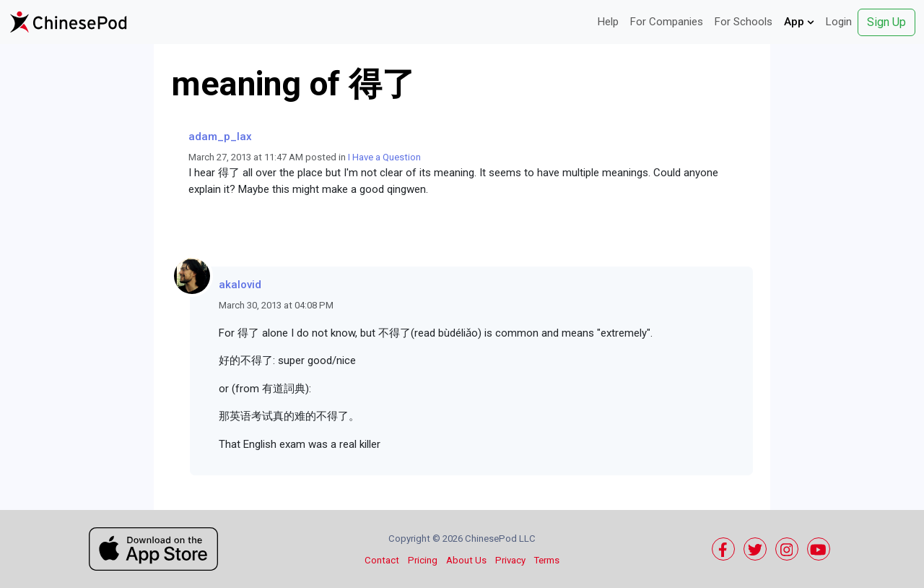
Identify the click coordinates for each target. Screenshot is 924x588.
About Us (466, 560)
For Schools (744, 22)
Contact (382, 560)
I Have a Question (384, 157)
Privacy (510, 560)
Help (608, 22)
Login (839, 22)
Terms (547, 560)
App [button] (799, 22)
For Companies (667, 22)
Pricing (423, 560)
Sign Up (886, 22)
